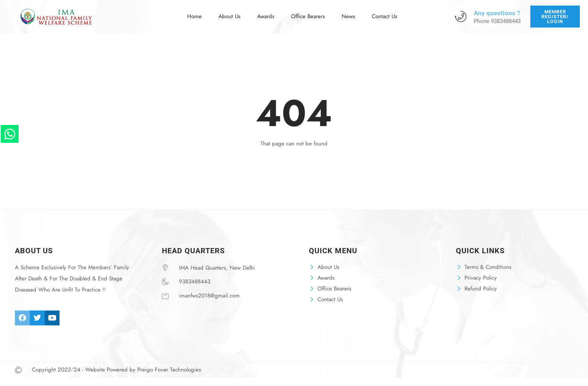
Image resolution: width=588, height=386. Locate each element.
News (348, 15)
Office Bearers (308, 15)
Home (194, 15)
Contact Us (384, 15)
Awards (266, 15)
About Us (229, 15)
